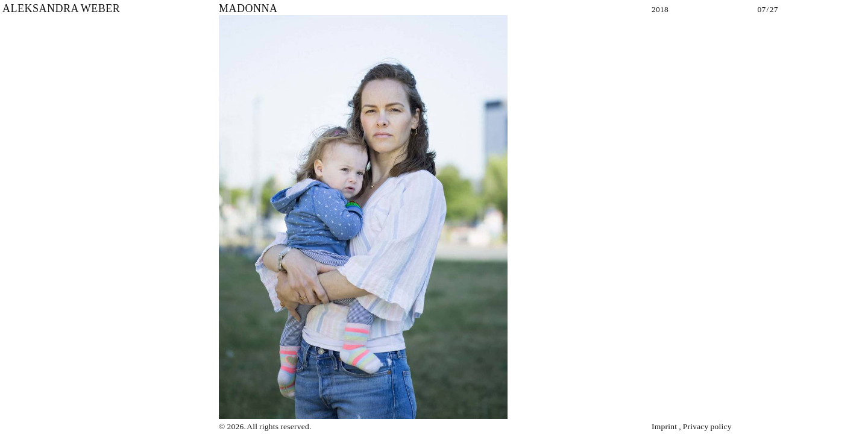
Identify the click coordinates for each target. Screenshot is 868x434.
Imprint (664, 426)
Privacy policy (707, 426)
